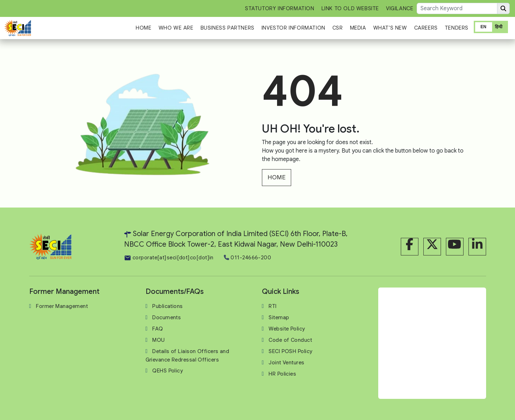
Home (143, 28)
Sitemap (279, 317)
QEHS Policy (168, 371)
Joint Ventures (286, 363)
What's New (390, 28)
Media (358, 28)
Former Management (62, 306)
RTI (272, 306)
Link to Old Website (350, 8)
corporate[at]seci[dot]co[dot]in (169, 258)
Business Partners (228, 28)
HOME (277, 177)
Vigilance (400, 8)
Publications (167, 306)
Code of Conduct (290, 340)
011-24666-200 (247, 258)
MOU (158, 340)
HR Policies (282, 374)
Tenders (457, 28)
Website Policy (287, 329)
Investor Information (293, 28)
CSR (338, 28)
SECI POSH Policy (290, 351)
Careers (426, 28)
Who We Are (176, 28)
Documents (167, 317)
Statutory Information (280, 8)
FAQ (158, 329)
